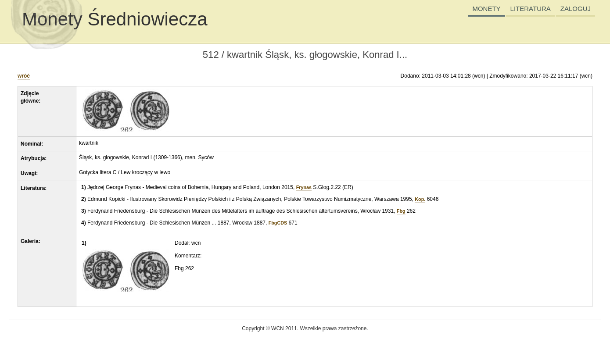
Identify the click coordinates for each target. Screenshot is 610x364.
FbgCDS (278, 223)
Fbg (401, 211)
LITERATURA (531, 9)
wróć (24, 76)
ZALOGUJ (576, 9)
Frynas (304, 187)
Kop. (420, 199)
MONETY (486, 9)
